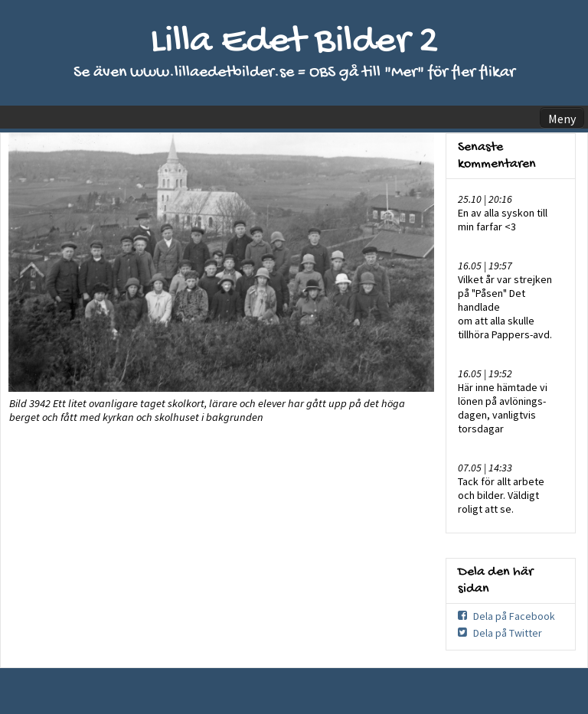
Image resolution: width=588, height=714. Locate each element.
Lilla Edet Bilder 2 (294, 42)
